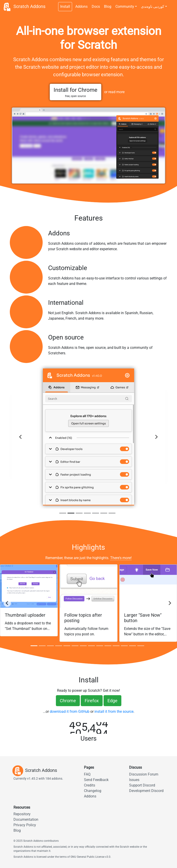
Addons (81, 7)
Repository (22, 814)
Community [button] (125, 7)
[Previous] (21, 437)
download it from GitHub (70, 711)
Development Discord (146, 791)
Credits (90, 785)
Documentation (26, 819)
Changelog (93, 791)
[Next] (156, 437)
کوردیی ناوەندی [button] (153, 7)
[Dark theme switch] (171, 4)
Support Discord (142, 785)
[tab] (63, 513)
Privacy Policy (25, 825)
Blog (108, 7)
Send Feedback (96, 780)
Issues (134, 780)
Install (65, 7)
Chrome (68, 701)
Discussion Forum (144, 774)
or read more (114, 92)
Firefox (92, 701)
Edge (112, 701)
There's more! (121, 558)
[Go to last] (7, 603)
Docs (96, 7)
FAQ (87, 774)
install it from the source (114, 711)
